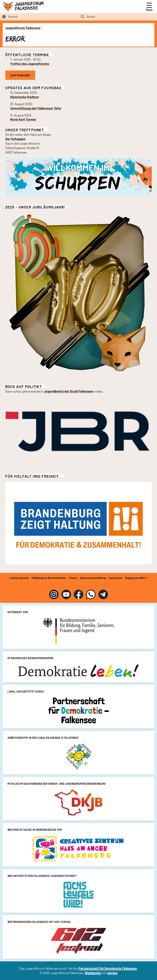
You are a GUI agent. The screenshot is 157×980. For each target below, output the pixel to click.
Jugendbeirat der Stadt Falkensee (69, 391)
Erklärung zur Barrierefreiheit (49, 578)
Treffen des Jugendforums (30, 64)
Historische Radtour (25, 97)
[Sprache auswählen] (39, 17)
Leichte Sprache (19, 578)
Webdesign (93, 973)
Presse (73, 578)
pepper (112, 973)
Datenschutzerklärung (93, 578)
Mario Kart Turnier (23, 119)
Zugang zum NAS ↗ (137, 578)
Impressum (116, 578)
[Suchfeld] (118, 17)
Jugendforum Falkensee (29, 6)
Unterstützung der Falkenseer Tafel (36, 108)
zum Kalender (20, 75)
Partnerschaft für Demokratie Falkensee (108, 968)
